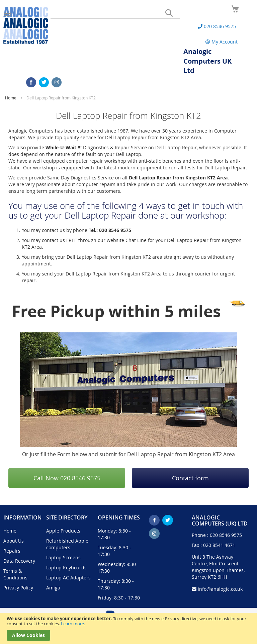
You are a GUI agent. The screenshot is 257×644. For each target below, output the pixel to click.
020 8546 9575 (226, 535)
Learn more (72, 624)
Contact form (190, 478)
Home (11, 98)
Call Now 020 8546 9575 (67, 478)
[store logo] (26, 25)
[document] (128, 628)
